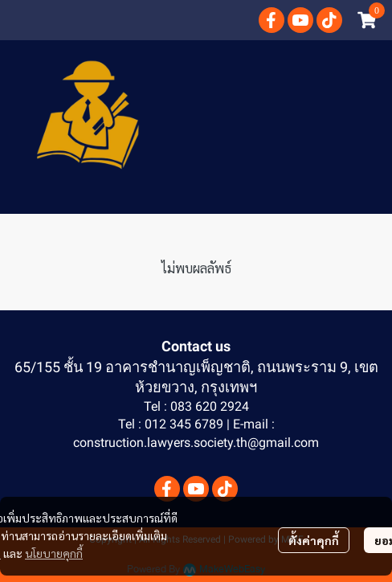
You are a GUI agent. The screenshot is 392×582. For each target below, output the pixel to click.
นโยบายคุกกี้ (54, 553)
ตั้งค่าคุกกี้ (314, 540)
